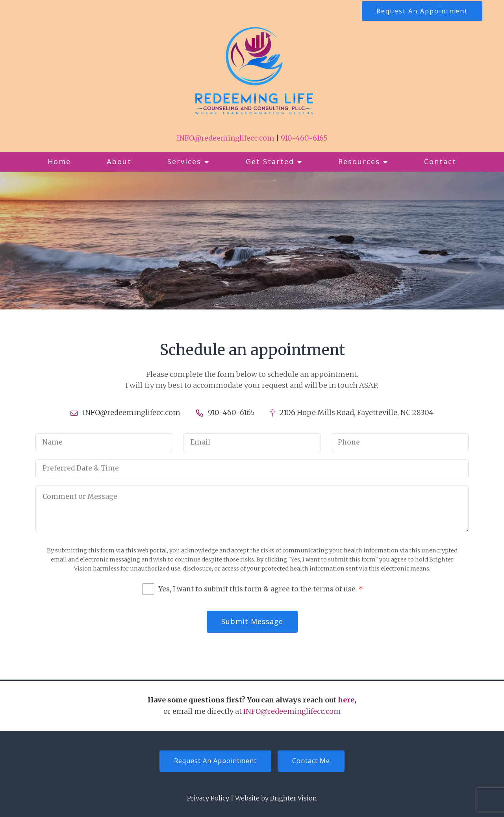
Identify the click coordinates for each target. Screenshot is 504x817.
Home (59, 161)
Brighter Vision (294, 798)
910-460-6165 (304, 138)
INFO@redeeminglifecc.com (226, 138)
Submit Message (252, 621)
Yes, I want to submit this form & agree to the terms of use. (261, 589)
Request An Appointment (422, 11)
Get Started (270, 161)
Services (184, 161)
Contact (440, 161)
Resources (359, 161)
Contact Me (311, 761)
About (119, 161)
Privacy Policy (208, 798)
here (346, 700)
